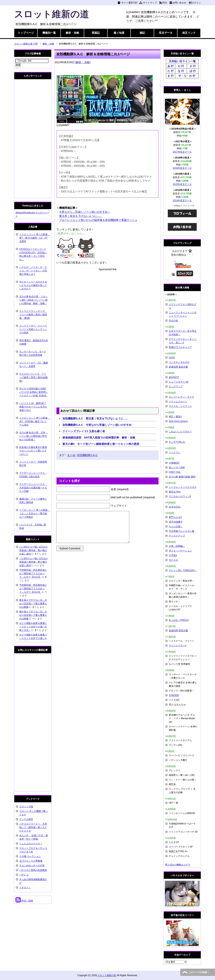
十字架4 (173, 555)
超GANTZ (174, 377)
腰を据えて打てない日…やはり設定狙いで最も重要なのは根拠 (33, 604)
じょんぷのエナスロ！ (31, 844)
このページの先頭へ (199, 972)
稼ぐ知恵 (119, 33)
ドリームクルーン (178, 402)
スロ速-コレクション (30, 856)
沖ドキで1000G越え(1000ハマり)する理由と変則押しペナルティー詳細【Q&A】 (34, 392)
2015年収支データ (182, 184)
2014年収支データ (182, 200)
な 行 (181, 71)
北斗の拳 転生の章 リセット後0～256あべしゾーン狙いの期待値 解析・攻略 (33, 300)
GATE (172, 358)
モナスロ (173, 560)
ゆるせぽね (175, 507)
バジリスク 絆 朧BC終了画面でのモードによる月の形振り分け (33, 407)
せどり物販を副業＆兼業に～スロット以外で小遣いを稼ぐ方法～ (33, 627)
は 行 (193, 71)
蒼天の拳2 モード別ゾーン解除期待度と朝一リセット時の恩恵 (101, 444)
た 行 (170, 71)
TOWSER (174, 695)
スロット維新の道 (52, 14)
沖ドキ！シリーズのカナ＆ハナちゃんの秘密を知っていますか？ (33, 285)
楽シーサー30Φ (177, 467)
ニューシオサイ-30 (178, 382)
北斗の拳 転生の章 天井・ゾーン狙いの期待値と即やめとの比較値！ (33, 436)
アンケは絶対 (26, 819)
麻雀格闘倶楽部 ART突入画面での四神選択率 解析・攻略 (99, 438)
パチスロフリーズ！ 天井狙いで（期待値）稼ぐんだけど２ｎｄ (33, 827)
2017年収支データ (182, 152)
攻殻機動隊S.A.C (87, 455)
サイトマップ (150, 3)
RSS (165, 3)
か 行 (181, 66)
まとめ (71, 455)
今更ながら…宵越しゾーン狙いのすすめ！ (85, 212)
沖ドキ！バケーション (180, 551)
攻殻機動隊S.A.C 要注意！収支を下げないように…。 (96, 418)
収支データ (166, 33)
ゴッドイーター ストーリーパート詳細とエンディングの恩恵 (33, 329)
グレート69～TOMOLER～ (183, 570)
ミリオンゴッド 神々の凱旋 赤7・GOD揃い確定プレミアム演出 (35, 421)
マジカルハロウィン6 (180, 496)
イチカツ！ (25, 887)
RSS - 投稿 (24, 901)
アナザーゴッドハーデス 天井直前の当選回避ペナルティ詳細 (33, 488)
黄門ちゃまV (175, 517)
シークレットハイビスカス (183, 487)
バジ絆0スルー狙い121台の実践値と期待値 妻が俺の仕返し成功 (33, 550)
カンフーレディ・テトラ (181, 397)
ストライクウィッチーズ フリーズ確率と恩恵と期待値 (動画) (33, 315)
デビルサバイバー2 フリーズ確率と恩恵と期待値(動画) (34, 377)
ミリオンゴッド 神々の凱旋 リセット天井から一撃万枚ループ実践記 (35, 514)
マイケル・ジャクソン (180, 406)
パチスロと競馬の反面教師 (33, 870)
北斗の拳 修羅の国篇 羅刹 (182, 477)
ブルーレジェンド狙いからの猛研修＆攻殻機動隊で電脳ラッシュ (98, 220)
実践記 (96, 33)
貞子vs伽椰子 (176, 522)
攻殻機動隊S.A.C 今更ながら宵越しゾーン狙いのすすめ (97, 425)
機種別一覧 (49, 33)
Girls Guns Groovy (178, 421)
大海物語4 (174, 463)
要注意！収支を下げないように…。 (81, 216)
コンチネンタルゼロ (179, 362)
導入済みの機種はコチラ (178, 865)
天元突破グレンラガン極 (181, 531)
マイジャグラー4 (178, 646)
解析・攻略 (72, 33)
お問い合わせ (179, 3)
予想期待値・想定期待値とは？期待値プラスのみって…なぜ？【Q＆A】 (33, 573)
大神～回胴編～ (177, 546)
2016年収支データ (182, 168)
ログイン (196, 3)
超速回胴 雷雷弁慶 (178, 631)
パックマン (175, 452)
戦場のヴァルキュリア (180, 347)
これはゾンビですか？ (180, 432)
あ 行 (170, 66)
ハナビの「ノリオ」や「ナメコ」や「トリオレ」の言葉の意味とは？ (33, 271)
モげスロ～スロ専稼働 (31, 861)
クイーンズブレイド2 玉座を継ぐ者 (84, 431)
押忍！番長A (175, 417)
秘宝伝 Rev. (175, 492)
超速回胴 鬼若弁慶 (178, 367)
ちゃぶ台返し (176, 526)
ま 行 (170, 76)
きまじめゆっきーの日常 (32, 865)
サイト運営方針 (129, 3)
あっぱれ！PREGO (179, 620)
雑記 (142, 33)
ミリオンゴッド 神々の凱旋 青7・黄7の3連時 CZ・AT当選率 (35, 238)
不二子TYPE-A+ (177, 442)
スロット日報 (26, 807)
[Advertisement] (107, 298)
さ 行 (193, 66)
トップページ (26, 33)
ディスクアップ (177, 536)
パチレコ (24, 875)
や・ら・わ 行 (187, 76)
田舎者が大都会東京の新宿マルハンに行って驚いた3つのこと (33, 451)
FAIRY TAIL (175, 472)
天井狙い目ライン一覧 (182, 61)
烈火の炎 (173, 321)
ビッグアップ (176, 386)
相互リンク (189, 33)
